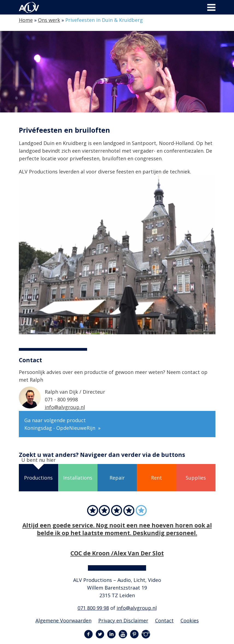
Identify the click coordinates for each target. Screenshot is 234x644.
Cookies (190, 620)
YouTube (123, 634)
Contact (164, 620)
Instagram (146, 634)
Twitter (100, 634)
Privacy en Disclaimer (123, 620)
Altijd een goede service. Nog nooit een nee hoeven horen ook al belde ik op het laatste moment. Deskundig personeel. (117, 529)
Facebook (88, 634)
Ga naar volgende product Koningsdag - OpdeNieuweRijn (60, 424)
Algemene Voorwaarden (63, 620)
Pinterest (134, 634)
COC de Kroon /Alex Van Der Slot (117, 553)
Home (26, 20)
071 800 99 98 (93, 608)
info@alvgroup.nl (65, 407)
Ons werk (49, 20)
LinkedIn (111, 634)
